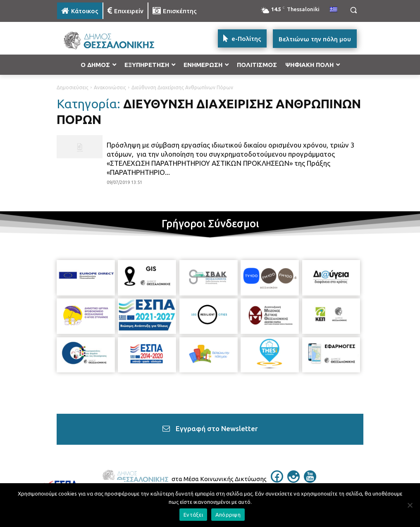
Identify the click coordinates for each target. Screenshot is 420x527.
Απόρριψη (228, 515)
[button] (353, 10)
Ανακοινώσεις (110, 87)
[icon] (277, 480)
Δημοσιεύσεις (73, 87)
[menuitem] (334, 10)
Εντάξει (193, 515)
